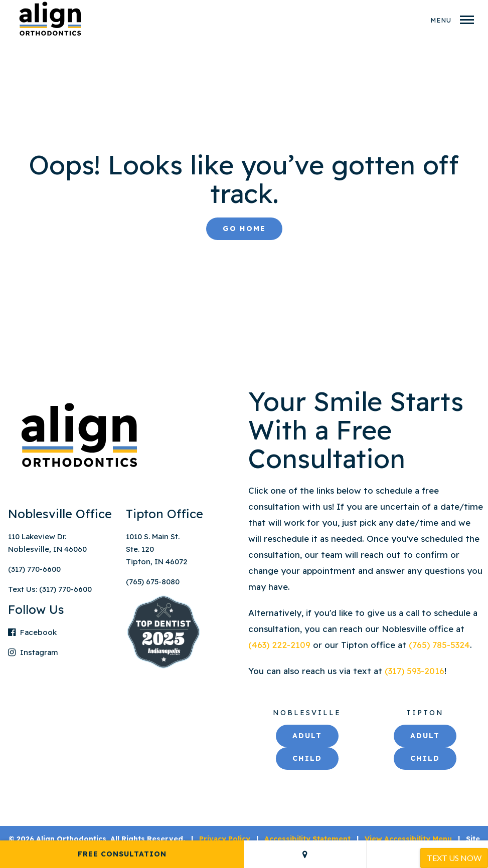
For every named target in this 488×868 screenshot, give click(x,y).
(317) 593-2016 (415, 671)
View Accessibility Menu (408, 839)
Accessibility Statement (307, 839)
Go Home (244, 229)
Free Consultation (122, 854)
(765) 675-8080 (153, 582)
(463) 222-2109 (281, 645)
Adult (307, 736)
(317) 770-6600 (34, 569)
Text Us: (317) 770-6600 (50, 589)
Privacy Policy (225, 839)
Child (307, 758)
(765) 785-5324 (439, 645)
